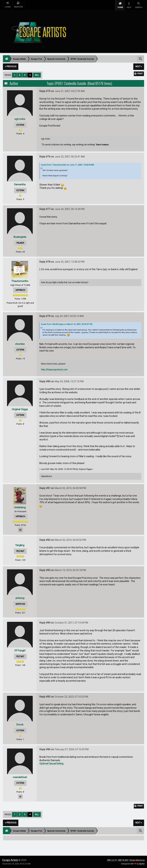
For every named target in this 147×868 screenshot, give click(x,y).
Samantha (20, 183)
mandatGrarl (20, 776)
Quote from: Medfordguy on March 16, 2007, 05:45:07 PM (67, 323)
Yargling (20, 544)
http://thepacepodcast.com (54, 368)
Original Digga (20, 408)
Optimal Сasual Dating (51, 763)
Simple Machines (137, 860)
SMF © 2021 (123, 860)
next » (139, 65)
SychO (142, 864)
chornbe (20, 343)
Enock (20, 723)
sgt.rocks (20, 118)
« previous (11, 65)
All (37, 74)
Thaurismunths (20, 280)
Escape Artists (10, 860)
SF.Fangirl (20, 649)
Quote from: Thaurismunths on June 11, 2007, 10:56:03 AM (67, 164)
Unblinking (20, 506)
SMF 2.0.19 (112, 860)
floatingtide (20, 236)
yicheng (20, 597)
